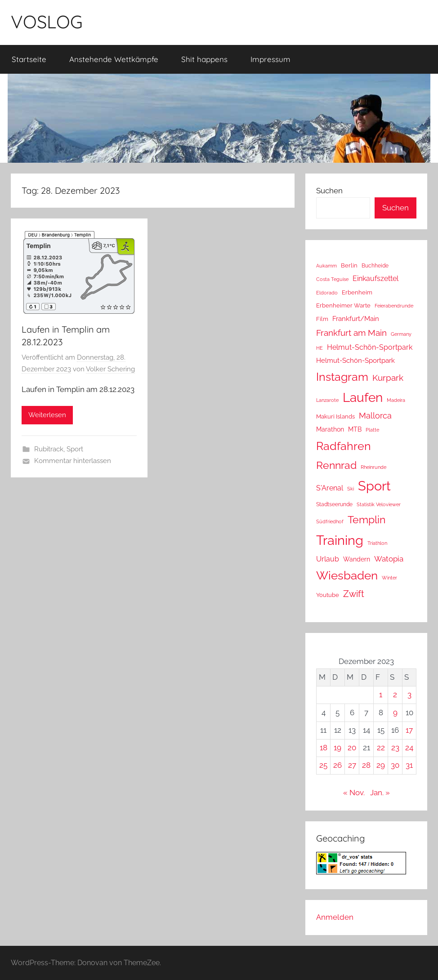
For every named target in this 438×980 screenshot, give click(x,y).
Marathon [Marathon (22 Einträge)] (330, 429)
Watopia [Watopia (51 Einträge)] (389, 559)
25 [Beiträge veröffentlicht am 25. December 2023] (323, 765)
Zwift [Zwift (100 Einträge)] (354, 594)
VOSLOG (47, 22)
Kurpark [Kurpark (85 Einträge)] (388, 378)
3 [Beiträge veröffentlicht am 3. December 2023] (409, 695)
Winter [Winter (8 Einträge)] (389, 578)
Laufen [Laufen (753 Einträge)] (363, 397)
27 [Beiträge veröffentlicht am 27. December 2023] (352, 765)
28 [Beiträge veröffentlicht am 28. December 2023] (366, 765)
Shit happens (204, 59)
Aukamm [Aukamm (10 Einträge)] (326, 266)
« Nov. (354, 793)
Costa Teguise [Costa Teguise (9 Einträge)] (332, 279)
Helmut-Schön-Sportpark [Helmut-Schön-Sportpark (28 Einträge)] (355, 361)
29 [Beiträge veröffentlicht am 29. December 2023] (381, 765)
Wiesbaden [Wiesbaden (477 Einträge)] (347, 575)
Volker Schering (110, 369)
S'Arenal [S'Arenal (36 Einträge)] (330, 488)
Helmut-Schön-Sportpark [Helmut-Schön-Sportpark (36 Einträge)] (370, 347)
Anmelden (335, 917)
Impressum (270, 59)
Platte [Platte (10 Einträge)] (372, 430)
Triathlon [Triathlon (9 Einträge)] (377, 543)
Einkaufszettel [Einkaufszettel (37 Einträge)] (375, 278)
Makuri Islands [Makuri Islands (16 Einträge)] (335, 416)
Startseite (29, 59)
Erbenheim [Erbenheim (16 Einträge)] (357, 292)
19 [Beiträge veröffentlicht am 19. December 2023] (337, 748)
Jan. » (380, 793)
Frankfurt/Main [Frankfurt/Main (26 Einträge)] (356, 318)
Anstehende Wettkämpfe (114, 59)
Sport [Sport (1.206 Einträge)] (374, 486)
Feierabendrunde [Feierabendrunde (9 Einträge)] (394, 306)
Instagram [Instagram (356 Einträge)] (342, 377)
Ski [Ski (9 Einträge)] (351, 489)
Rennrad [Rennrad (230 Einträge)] (336, 465)
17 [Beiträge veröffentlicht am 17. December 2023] (409, 730)
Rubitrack (49, 449)
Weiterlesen (47, 415)
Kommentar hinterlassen (73, 461)
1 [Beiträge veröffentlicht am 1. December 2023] (381, 695)
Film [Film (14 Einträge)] (322, 319)
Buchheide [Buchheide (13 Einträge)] (375, 265)
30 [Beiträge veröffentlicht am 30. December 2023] (395, 765)
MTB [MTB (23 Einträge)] (355, 429)
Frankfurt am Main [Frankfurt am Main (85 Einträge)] (351, 333)
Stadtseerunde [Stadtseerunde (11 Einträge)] (334, 504)
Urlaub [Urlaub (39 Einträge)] (328, 559)
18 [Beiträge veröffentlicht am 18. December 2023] (324, 748)
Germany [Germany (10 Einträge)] (401, 334)
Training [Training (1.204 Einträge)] (340, 540)
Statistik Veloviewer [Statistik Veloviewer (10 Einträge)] (379, 504)
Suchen (329, 191)
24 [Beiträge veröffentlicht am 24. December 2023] (409, 748)
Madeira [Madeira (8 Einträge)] (396, 400)
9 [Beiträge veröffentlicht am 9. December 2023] (395, 713)
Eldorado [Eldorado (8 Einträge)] (327, 293)
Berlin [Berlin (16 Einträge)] (349, 265)
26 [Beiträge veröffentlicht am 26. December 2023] (337, 765)
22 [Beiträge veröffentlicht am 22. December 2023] (381, 748)
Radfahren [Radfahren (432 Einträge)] (344, 446)
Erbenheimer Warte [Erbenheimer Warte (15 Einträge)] (343, 305)
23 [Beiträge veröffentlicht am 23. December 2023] (395, 748)
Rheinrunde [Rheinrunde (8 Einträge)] (373, 467)
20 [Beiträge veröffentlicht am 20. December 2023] (352, 748)
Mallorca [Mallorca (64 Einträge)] (375, 416)
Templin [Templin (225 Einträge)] (366, 519)
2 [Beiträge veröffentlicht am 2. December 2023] (395, 695)
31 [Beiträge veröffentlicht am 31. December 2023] (409, 765)
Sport (75, 449)
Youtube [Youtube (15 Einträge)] (328, 595)
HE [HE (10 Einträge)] (320, 348)
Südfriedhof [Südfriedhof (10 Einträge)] (330, 521)
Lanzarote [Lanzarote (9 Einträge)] (327, 400)
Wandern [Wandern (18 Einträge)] (357, 559)
